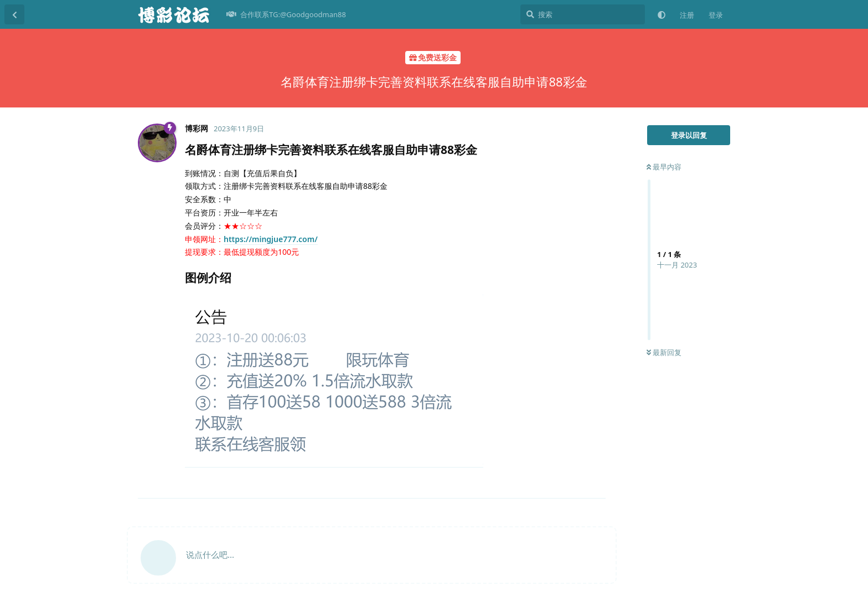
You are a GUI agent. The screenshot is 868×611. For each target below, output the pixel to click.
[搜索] (583, 14)
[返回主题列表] (14, 14)
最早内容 (664, 167)
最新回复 (664, 352)
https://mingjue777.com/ (271, 239)
